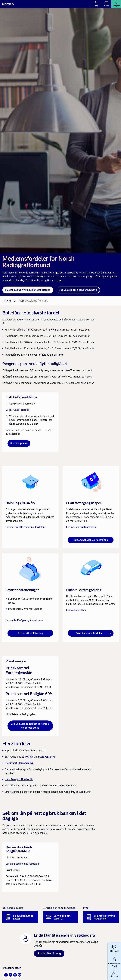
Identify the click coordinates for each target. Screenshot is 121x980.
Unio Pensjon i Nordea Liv (19, 779)
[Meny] (106, 4)
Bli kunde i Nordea (19, 410)
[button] (114, 949)
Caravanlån (47, 757)
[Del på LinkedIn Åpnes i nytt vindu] (15, 975)
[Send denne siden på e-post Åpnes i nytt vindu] (19, 975)
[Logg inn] (116, 4)
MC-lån (30, 757)
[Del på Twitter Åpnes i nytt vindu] (10, 975)
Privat (7, 301)
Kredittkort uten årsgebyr (19, 763)
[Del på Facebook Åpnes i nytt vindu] (6, 975)
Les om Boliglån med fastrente (22, 864)
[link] (30, 507)
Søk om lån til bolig (49, 953)
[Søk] (97, 4)
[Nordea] (8, 4)
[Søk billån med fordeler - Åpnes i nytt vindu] (91, 633)
